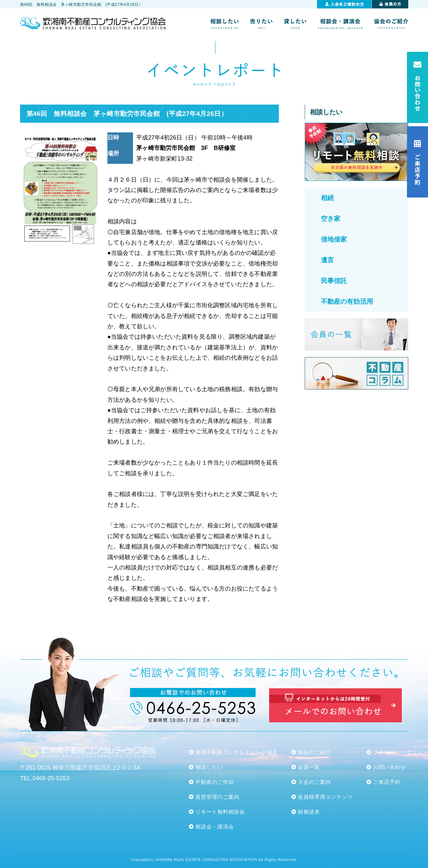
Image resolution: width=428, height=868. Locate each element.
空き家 (331, 219)
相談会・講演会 (215, 827)
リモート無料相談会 (220, 812)
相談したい (209, 767)
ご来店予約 (387, 782)
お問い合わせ (390, 767)
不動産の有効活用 (347, 301)
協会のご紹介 (314, 752)
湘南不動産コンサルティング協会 (237, 752)
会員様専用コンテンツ (325, 797)
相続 (327, 198)
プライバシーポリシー (401, 752)
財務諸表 (309, 812)
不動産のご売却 (215, 782)
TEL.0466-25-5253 (45, 778)
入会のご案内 (314, 782)
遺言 (327, 260)
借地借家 (334, 239)
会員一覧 (309, 767)
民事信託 (334, 281)
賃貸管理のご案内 (217, 797)
